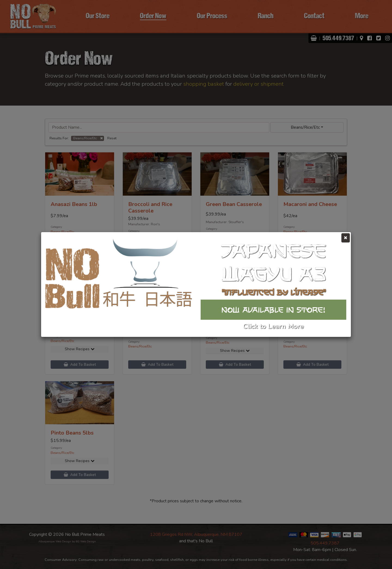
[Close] (346, 238)
